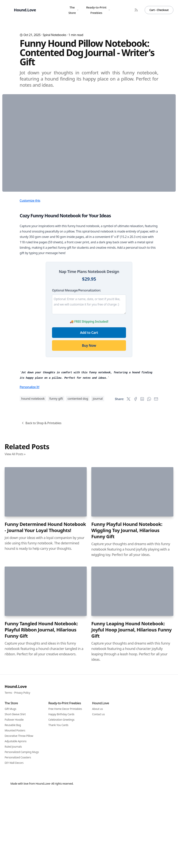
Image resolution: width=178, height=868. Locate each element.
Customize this (30, 276)
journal (98, 613)
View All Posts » (15, 669)
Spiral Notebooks (55, 35)
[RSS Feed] (136, 10)
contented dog (78, 613)
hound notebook (33, 613)
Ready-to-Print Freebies (98, 10)
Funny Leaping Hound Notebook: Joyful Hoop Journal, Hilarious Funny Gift (131, 844)
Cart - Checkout (159, 10)
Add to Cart (89, 408)
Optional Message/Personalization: (76, 366)
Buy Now (89, 421)
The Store (73, 10)
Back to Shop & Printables (41, 638)
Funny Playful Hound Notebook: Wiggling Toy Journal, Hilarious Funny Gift (127, 745)
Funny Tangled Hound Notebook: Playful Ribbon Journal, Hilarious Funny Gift (41, 844)
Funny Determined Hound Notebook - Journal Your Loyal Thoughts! (45, 742)
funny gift (56, 613)
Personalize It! (29, 602)
